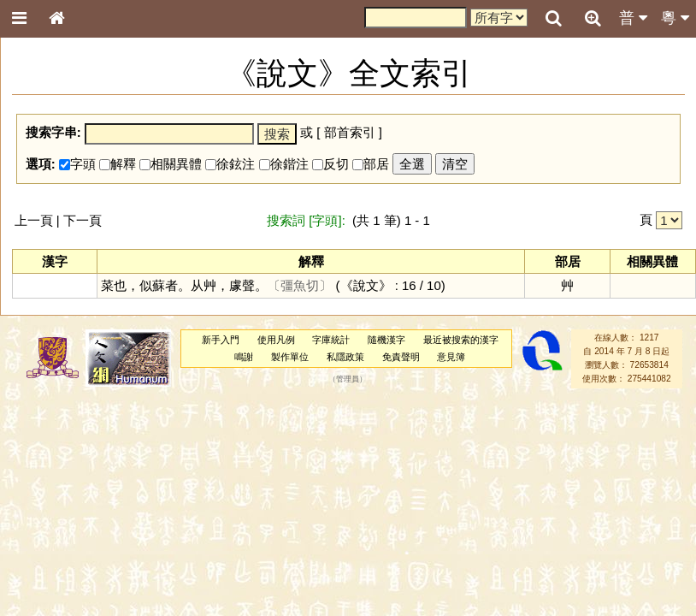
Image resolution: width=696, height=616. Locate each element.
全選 (412, 164)
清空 (455, 164)
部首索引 (350, 132)
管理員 (348, 379)
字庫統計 (331, 340)
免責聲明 (401, 357)
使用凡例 (276, 340)
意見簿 (451, 357)
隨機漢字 (386, 340)
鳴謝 (244, 357)
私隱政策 (345, 357)
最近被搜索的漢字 (461, 340)
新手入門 (221, 340)
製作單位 (290, 357)
